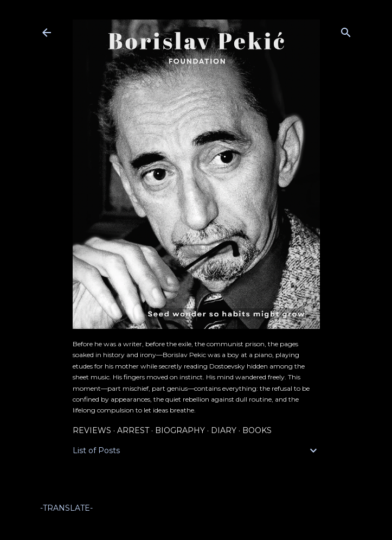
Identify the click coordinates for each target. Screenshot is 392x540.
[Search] (346, 30)
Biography (180, 430)
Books (257, 430)
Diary (224, 430)
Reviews (92, 430)
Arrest (133, 430)
